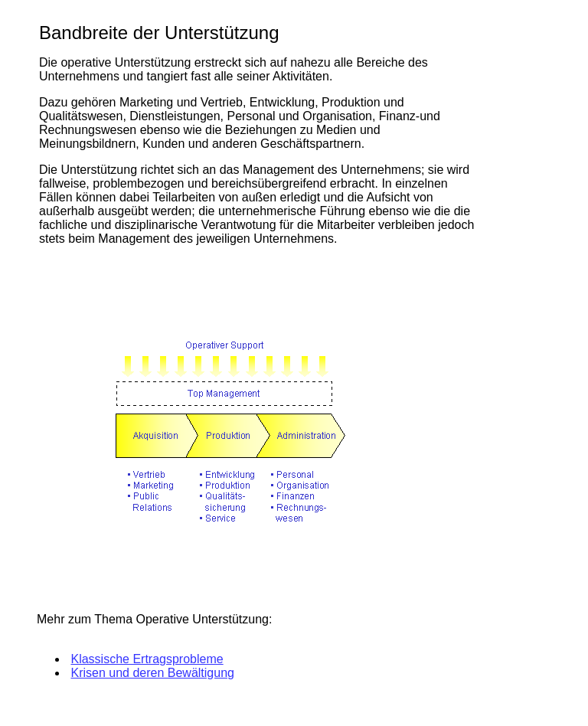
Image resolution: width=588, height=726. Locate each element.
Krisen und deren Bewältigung (152, 673)
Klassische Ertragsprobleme (147, 659)
